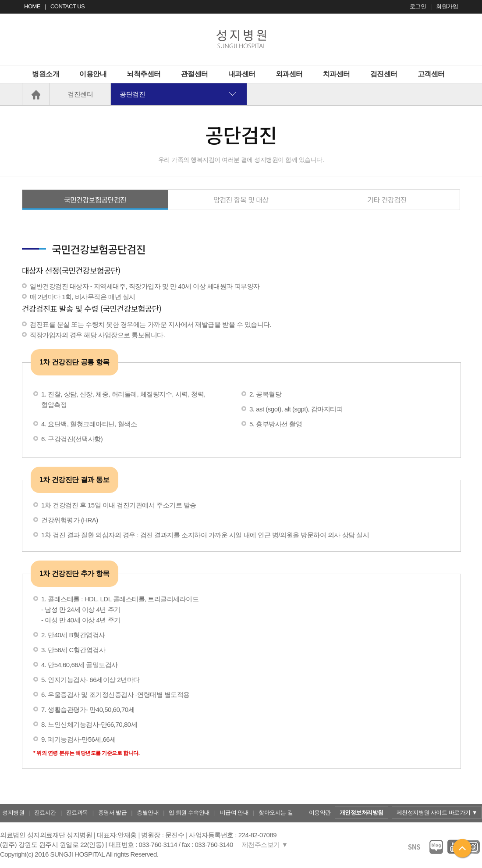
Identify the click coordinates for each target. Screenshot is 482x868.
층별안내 (148, 813)
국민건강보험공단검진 (95, 200)
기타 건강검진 (387, 200)
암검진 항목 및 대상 (241, 200)
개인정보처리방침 (361, 813)
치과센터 (337, 74)
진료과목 (77, 813)
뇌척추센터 (144, 74)
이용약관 (320, 813)
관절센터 (195, 74)
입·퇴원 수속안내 (189, 813)
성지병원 (13, 813)
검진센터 (384, 74)
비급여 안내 (234, 813)
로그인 (418, 6)
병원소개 (46, 74)
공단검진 (132, 94)
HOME (32, 6)
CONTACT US (67, 6)
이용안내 (93, 74)
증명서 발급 (113, 813)
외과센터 (289, 74)
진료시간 (45, 813)
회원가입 (447, 6)
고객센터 (431, 74)
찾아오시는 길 (276, 813)
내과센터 (242, 74)
